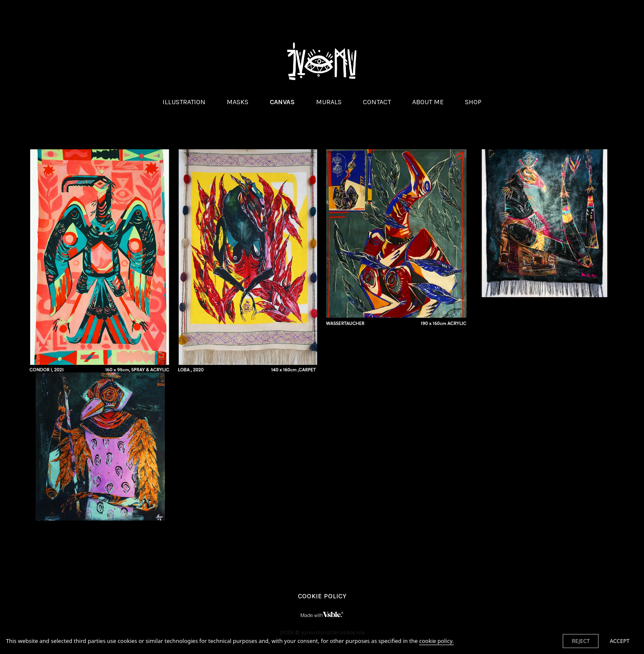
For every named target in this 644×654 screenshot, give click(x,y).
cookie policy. (436, 641)
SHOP (473, 102)
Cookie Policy (322, 596)
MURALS (329, 102)
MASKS (238, 102)
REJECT (581, 641)
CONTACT (377, 102)
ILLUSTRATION (184, 102)
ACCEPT (620, 641)
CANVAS (282, 102)
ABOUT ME (428, 102)
